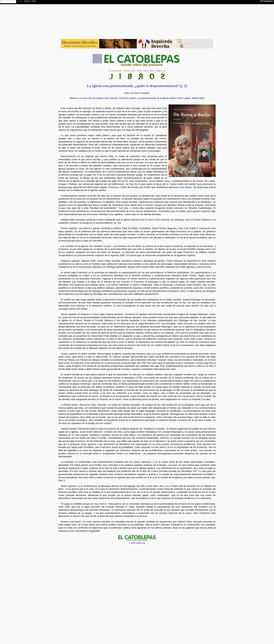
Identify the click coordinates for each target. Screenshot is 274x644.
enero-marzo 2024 (146, 71)
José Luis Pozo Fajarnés (137, 93)
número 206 (129, 71)
